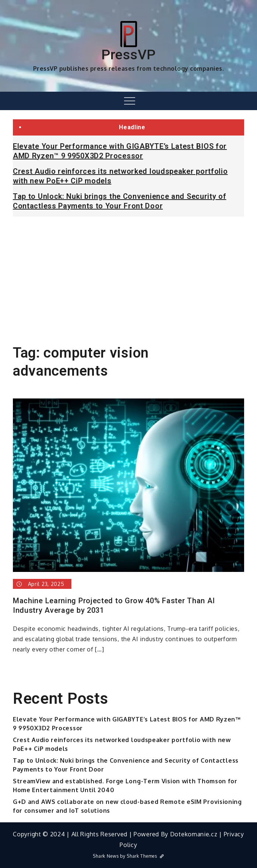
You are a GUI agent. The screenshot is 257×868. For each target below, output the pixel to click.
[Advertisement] (128, 277)
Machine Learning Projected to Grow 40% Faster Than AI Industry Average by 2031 (114, 605)
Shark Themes (145, 856)
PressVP (128, 55)
